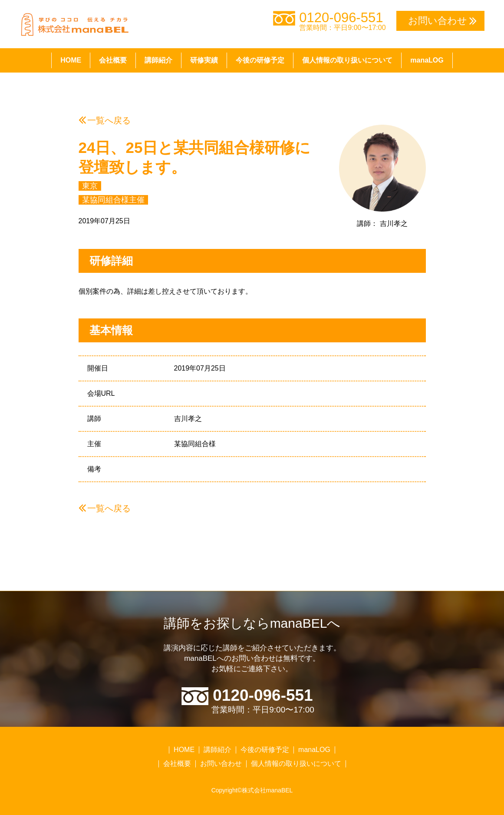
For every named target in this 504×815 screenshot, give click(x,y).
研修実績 (204, 60)
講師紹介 (158, 60)
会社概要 (113, 60)
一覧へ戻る (109, 120)
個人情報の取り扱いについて (347, 60)
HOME (71, 60)
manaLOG (427, 60)
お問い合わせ (221, 764)
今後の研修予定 (260, 60)
